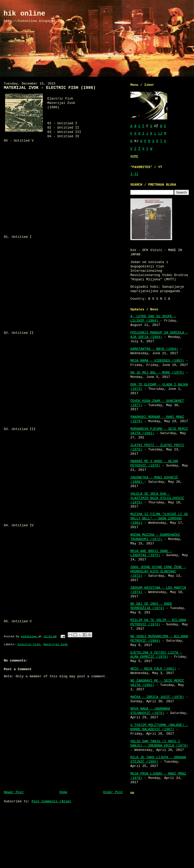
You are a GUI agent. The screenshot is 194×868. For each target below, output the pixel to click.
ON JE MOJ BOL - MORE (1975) (157, 373)
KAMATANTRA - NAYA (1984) (154, 349)
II (136, 174)
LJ (160, 134)
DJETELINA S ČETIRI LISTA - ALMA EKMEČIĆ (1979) (156, 655)
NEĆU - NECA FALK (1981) (153, 669)
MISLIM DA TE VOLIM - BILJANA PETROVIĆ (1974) (158, 622)
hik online (24, 14)
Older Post (113, 792)
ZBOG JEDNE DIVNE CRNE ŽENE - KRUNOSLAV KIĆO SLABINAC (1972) (158, 571)
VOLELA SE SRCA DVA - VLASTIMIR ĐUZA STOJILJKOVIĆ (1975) (157, 498)
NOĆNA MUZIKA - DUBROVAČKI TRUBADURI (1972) (155, 537)
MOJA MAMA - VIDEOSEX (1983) (157, 361)
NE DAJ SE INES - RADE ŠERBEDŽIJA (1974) (151, 606)
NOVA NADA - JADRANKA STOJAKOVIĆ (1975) (150, 711)
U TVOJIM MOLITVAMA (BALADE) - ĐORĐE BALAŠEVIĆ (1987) (159, 727)
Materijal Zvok (56, 644)
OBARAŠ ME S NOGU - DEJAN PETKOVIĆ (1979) (154, 463)
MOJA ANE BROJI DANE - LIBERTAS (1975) (151, 553)
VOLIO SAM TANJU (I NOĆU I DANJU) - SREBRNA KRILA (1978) (159, 743)
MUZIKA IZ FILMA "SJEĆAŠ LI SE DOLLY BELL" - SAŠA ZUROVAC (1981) (159, 519)
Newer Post (14, 792)
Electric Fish (29, 644)
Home (63, 792)
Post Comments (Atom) (51, 801)
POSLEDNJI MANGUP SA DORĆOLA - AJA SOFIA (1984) (159, 335)
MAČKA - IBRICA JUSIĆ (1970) (157, 697)
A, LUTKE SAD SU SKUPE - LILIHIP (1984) (153, 319)
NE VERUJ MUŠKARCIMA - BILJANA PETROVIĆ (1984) (159, 639)
